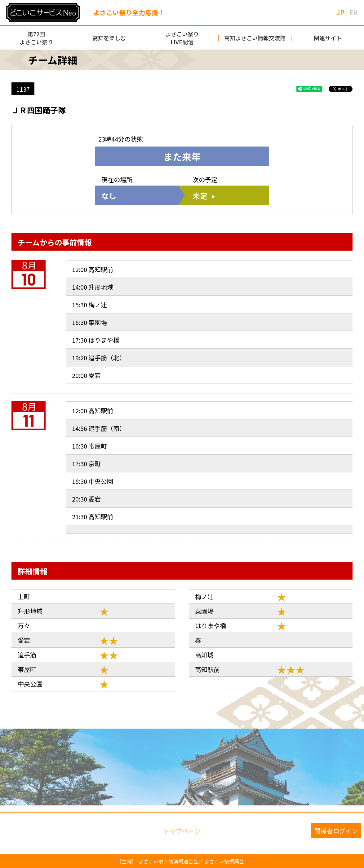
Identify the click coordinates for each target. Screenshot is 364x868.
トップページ (182, 830)
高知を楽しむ (109, 38)
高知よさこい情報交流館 (255, 38)
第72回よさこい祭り (36, 38)
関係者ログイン (336, 830)
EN (354, 13)
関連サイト (328, 38)
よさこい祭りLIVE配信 (182, 38)
